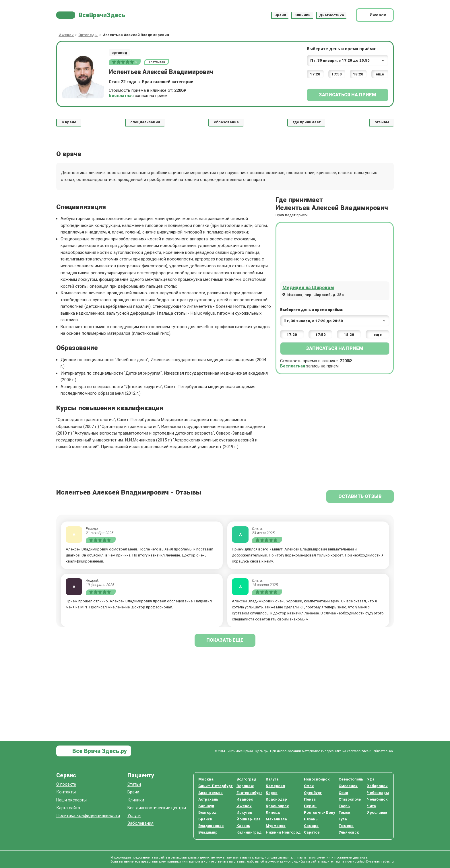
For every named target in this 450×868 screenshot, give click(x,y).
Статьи (134, 784)
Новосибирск (317, 779)
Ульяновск (349, 832)
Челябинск (377, 799)
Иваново (245, 799)
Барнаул (206, 806)
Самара (311, 826)
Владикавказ (211, 826)
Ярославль (377, 812)
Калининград (249, 832)
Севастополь (351, 779)
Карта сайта (68, 808)
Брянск (205, 819)
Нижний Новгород (283, 832)
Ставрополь (350, 799)
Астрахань (208, 799)
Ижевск (244, 806)
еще (380, 74)
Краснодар (276, 799)
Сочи (343, 793)
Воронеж (245, 786)
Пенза (310, 799)
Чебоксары (378, 793)
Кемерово (275, 786)
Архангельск (211, 793)
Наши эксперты (71, 800)
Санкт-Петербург (216, 786)
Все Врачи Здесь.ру (99, 751)
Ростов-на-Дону (320, 812)
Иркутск (244, 812)
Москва (206, 779)
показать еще (225, 640)
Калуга (272, 779)
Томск (345, 812)
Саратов (312, 832)
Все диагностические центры (157, 808)
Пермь (310, 806)
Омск (309, 786)
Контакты (66, 792)
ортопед (119, 53)
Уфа (371, 779)
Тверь (344, 806)
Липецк (273, 812)
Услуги (134, 816)
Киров (272, 793)
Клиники (302, 15)
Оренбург (313, 793)
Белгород (207, 812)
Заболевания (140, 823)
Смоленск (348, 786)
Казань (243, 826)
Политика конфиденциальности (88, 816)
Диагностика (332, 15)
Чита (372, 806)
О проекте (66, 784)
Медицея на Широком (308, 288)
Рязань (311, 819)
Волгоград (246, 779)
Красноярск (277, 806)
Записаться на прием (348, 95)
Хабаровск (377, 786)
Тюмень (346, 826)
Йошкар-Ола (249, 819)
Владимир (208, 832)
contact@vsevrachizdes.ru (374, 861)
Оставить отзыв (360, 496)
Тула (343, 819)
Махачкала (276, 819)
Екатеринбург (249, 793)
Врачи (280, 15)
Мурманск (276, 826)
